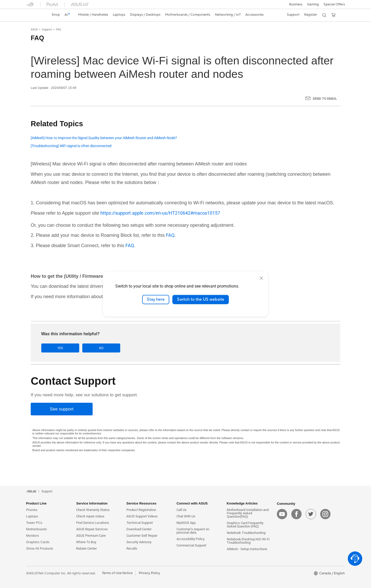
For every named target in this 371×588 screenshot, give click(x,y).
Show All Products (40, 548)
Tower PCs (34, 523)
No (93, 348)
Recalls (132, 548)
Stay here (156, 299)
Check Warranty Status (93, 510)
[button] (296, 4)
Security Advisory (139, 542)
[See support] (62, 409)
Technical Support (140, 523)
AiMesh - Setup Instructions (247, 549)
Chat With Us (186, 516)
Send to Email (325, 99)
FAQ (59, 30)
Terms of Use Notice (117, 573)
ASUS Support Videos (142, 516)
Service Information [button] (92, 503)
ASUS (34, 30)
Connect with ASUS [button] (192, 503)
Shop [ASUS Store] (56, 15)
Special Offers (334, 4)
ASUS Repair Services (92, 529)
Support (47, 30)
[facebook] (296, 514)
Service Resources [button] (141, 503)
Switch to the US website (201, 299)
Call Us (182, 510)
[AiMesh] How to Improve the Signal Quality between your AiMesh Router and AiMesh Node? (104, 138)
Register (311, 15)
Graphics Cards (38, 542)
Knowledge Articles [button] (242, 503)
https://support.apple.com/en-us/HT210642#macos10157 (160, 213)
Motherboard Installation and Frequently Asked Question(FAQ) (248, 513)
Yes (57, 348)
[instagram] (325, 514)
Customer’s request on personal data (193, 531)
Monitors (33, 536)
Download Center (139, 529)
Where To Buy (86, 542)
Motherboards (36, 529)
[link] (35, 15)
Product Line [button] (36, 503)
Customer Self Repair (142, 536)
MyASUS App (186, 523)
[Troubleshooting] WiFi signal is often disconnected (71, 146)
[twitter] (311, 514)
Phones (32, 510)
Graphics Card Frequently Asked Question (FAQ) (245, 525)
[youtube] (282, 514)
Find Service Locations (93, 523)
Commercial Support (191, 545)
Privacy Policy (150, 573)
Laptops (32, 516)
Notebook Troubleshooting (246, 533)
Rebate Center (86, 548)
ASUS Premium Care (91, 536)
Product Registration (141, 510)
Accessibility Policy (191, 539)
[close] (261, 278)
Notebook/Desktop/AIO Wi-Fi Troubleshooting (248, 541)
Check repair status (90, 516)
